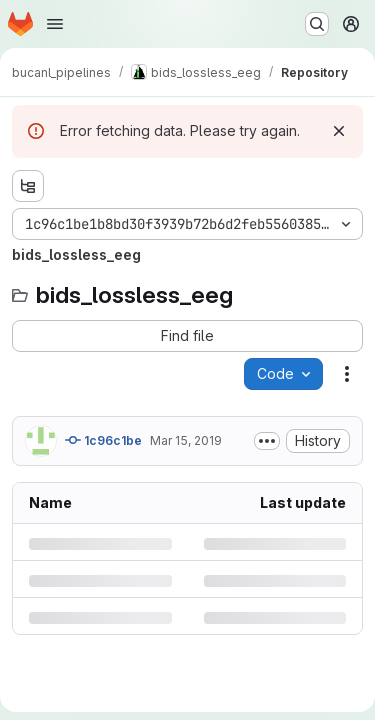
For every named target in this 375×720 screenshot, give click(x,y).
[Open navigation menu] (55, 24)
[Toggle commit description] (267, 441)
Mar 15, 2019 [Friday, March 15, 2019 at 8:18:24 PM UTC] (186, 440)
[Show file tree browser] (28, 186)
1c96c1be (103, 440)
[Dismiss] (339, 131)
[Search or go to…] (317, 24)
